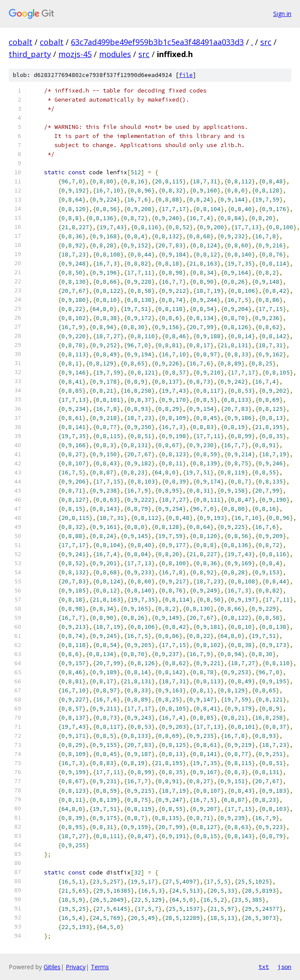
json (284, 967)
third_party (30, 54)
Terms (100, 967)
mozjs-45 (75, 54)
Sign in (282, 14)
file (186, 75)
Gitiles (52, 967)
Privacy (76, 967)
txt (264, 967)
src (266, 42)
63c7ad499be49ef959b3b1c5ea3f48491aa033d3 (157, 42)
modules (115, 54)
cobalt (21, 42)
